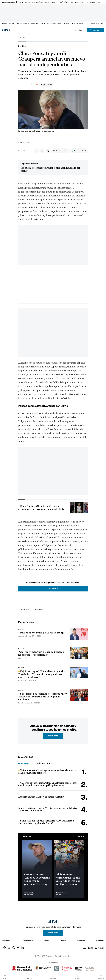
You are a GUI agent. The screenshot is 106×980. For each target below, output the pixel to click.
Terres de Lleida (77, 23)
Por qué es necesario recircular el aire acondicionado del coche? (50, 169)
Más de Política (26, 622)
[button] (103, 2)
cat (98, 23)
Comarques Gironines (48, 23)
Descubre (26, 836)
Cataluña (11, 23)
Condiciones (60, 956)
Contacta (100, 941)
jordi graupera (38, 610)
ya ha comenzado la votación (41, 375)
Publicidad (81, 941)
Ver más (81, 837)
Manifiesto (6, 941)
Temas (63, 941)
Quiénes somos (27, 941)
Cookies (68, 956)
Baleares (26, 23)
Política (22, 38)
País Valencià (35, 23)
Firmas (47, 941)
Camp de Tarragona (64, 23)
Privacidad (50, 956)
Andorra (19, 23)
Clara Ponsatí (24, 610)
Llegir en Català (47, 85)
